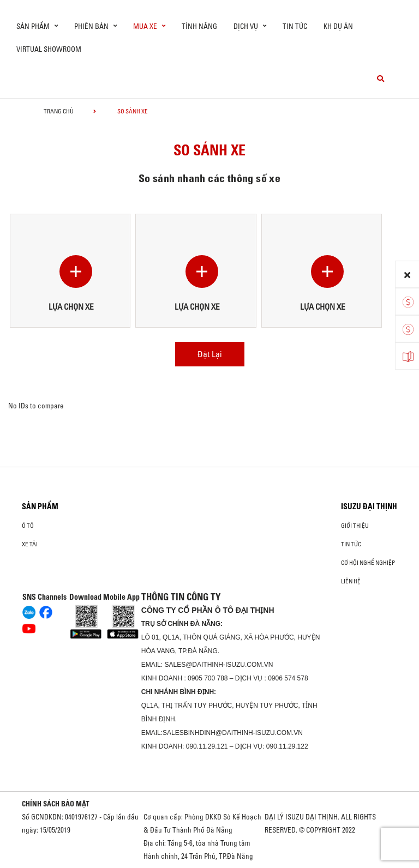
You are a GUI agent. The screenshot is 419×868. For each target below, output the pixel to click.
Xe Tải (30, 544)
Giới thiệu (355, 526)
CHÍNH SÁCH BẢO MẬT (56, 804)
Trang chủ (59, 111)
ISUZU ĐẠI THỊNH (369, 507)
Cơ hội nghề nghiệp (368, 563)
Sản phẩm (40, 507)
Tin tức (295, 26)
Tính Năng (199, 26)
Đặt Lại (210, 354)
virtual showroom (49, 49)
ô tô (28, 526)
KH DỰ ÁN (338, 26)
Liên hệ (351, 581)
